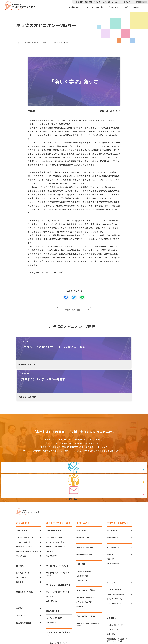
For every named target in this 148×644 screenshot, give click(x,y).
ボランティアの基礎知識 (55, 505)
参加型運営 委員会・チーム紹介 (28, 519)
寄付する (110, 522)
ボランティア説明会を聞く (56, 510)
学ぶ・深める (115, 7)
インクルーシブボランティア (57, 611)
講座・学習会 (82, 498)
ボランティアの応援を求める (58, 553)
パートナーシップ (113, 597)
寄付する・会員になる (134, 7)
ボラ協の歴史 (21, 524)
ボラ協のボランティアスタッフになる (58, 542)
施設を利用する (53, 579)
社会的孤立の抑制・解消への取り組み (88, 592)
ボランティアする (54, 498)
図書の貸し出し (82, 548)
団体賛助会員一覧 (113, 532)
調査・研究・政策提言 (86, 558)
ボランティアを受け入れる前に (58, 560)
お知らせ (20, 576)
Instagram (124, 634)
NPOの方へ (117, 2)
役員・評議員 (21, 545)
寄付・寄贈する (112, 505)
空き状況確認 (51, 591)
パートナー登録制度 (114, 558)
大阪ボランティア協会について (27, 505)
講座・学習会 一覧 (83, 505)
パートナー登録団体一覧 (116, 562)
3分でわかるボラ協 (23, 510)
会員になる (111, 527)
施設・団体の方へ (53, 569)
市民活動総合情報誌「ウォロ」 (88, 539)
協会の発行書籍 (82, 544)
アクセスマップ (79, 626)
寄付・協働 (111, 602)
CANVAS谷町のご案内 (54, 586)
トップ (19, 43)
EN (144, 2)
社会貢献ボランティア (115, 593)
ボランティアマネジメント (116, 567)
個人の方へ (50, 564)
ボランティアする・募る (94, 7)
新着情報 (79, 2)
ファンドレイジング (114, 571)
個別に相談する (52, 524)
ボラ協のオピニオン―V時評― (36, 43)
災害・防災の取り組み (86, 584)
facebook (124, 628)
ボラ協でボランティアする (57, 534)
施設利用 (106, 2)
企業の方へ (128, 2)
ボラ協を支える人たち (24, 515)
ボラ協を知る (74, 7)
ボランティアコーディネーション (58, 602)
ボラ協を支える (113, 515)
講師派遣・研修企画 (93, 2)
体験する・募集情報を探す (56, 515)
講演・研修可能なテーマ (85, 522)
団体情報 (20, 534)
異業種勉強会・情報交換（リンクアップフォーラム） (118, 608)
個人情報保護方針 (24, 591)
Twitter (124, 623)
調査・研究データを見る (85, 565)
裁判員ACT (80, 574)
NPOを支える (112, 498)
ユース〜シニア (52, 519)
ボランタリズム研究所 (85, 570)
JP (139, 2)
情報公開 (19, 550)
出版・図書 (81, 532)
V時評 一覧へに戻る (73, 310)
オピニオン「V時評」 (25, 560)
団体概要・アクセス (23, 541)
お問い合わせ (22, 583)
